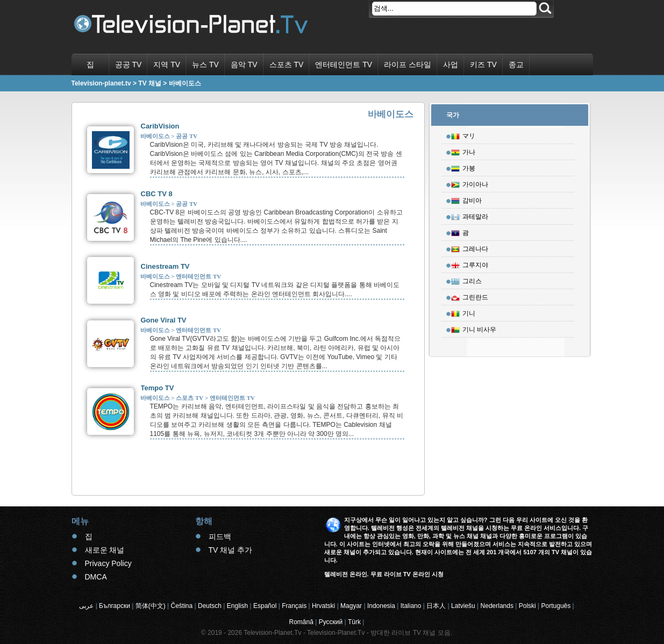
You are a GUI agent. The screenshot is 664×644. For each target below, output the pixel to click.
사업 (451, 65)
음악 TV (244, 65)
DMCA (96, 577)
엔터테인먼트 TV (344, 65)
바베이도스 (155, 136)
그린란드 (470, 296)
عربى (86, 606)
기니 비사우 (474, 328)
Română (301, 622)
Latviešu (463, 606)
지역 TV (167, 65)
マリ (463, 134)
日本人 (436, 606)
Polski (527, 606)
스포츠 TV (287, 65)
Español (265, 606)
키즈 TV (483, 65)
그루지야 (470, 263)
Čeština (182, 606)
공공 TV (128, 65)
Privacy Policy (108, 563)
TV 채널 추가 (231, 550)
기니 (463, 312)
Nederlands (497, 606)
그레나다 (470, 247)
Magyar (351, 606)
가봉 (463, 167)
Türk (354, 622)
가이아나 (470, 183)
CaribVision (160, 126)
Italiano (411, 606)
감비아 (466, 199)
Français (294, 606)
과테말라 (470, 215)
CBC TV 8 (157, 194)
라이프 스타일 (408, 65)
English (237, 606)
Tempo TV (158, 388)
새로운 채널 (105, 550)
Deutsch (210, 606)
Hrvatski (323, 606)
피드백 (220, 536)
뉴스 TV (205, 65)
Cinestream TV (165, 266)
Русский (331, 622)
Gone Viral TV (164, 320)
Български (115, 606)
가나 (463, 151)
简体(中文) (151, 606)
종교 (516, 65)
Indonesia (381, 606)
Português (556, 606)
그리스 (466, 280)
